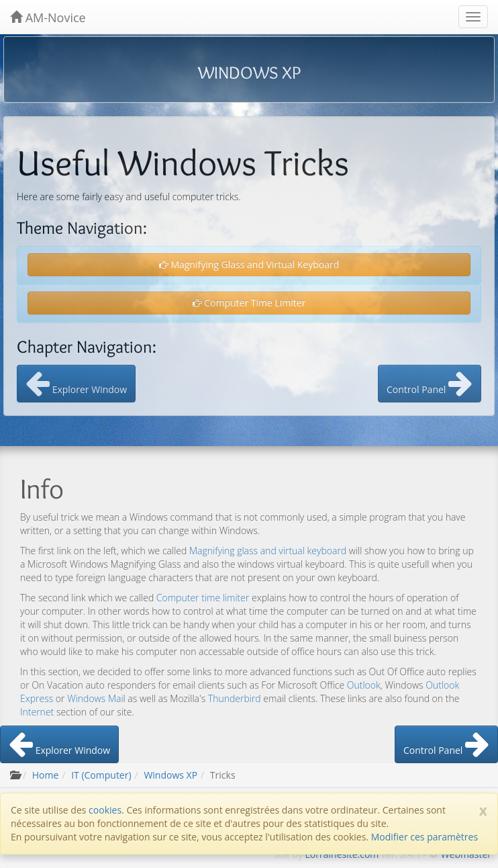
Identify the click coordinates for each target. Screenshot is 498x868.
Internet (37, 712)
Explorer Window (76, 384)
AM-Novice (48, 17)
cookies (105, 810)
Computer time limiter (203, 598)
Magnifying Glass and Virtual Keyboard (249, 264)
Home (46, 775)
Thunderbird (235, 698)
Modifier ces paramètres (425, 837)
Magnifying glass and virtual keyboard (268, 551)
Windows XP (170, 775)
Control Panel (430, 384)
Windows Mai (95, 698)
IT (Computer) (101, 775)
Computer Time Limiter (249, 303)
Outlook (364, 685)
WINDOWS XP (249, 73)
